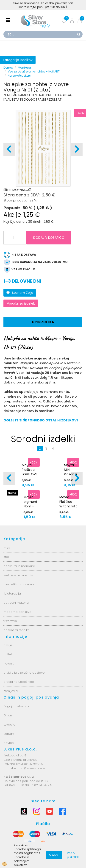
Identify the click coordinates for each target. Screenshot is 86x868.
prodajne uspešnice (19, 682)
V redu (54, 855)
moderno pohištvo (17, 612)
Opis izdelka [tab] (43, 322)
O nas (8, 715)
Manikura (24, 68)
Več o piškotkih (73, 855)
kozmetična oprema (19, 584)
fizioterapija (12, 593)
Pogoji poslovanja (17, 706)
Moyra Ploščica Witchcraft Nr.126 (68, 504)
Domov (8, 68)
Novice (9, 743)
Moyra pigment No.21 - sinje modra (31, 506)
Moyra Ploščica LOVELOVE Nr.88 (30, 472)
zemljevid (11, 691)
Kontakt (9, 734)
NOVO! (12, 493)
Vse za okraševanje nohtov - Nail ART (34, 71)
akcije (8, 645)
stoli (6, 557)
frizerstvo (10, 621)
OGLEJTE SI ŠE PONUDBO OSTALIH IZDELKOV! (41, 420)
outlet (8, 654)
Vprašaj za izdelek (21, 303)
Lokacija (9, 725)
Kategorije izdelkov (18, 60)
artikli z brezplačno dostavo (24, 673)
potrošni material (16, 603)
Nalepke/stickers (19, 76)
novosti (9, 663)
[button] (77, 150)
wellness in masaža (18, 575)
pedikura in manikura (19, 566)
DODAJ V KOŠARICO (49, 238)
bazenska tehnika (17, 630)
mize (7, 548)
